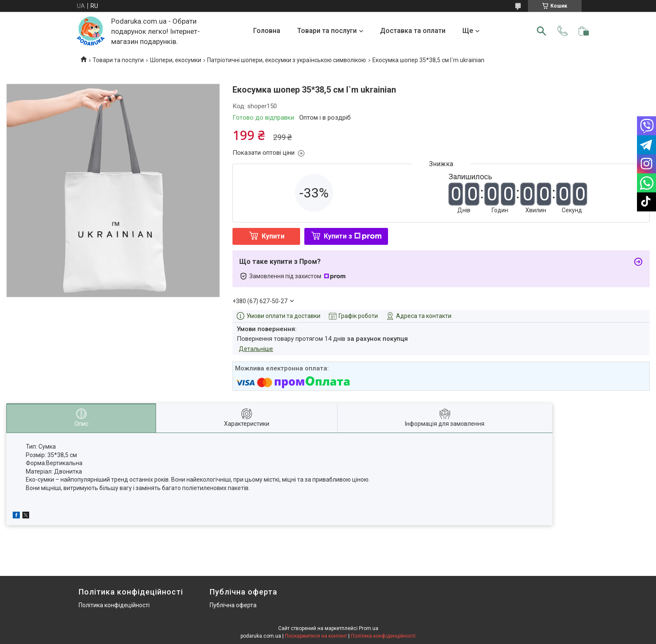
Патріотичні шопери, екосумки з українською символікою (287, 60)
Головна (267, 31)
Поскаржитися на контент (316, 636)
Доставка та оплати (413, 31)
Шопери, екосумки (176, 60)
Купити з (353, 236)
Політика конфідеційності (114, 605)
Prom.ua (369, 628)
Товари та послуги (327, 31)
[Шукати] (541, 31)
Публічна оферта (233, 605)
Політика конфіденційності (383, 636)
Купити (273, 236)
